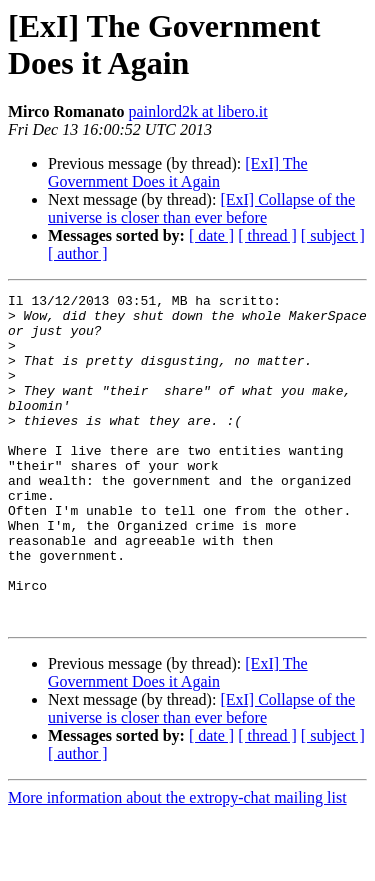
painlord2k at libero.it (198, 111)
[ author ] (78, 253)
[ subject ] (333, 235)
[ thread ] (267, 235)
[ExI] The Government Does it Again (178, 172)
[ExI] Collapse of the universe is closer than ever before (201, 208)
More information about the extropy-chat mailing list (177, 863)
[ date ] (211, 235)
